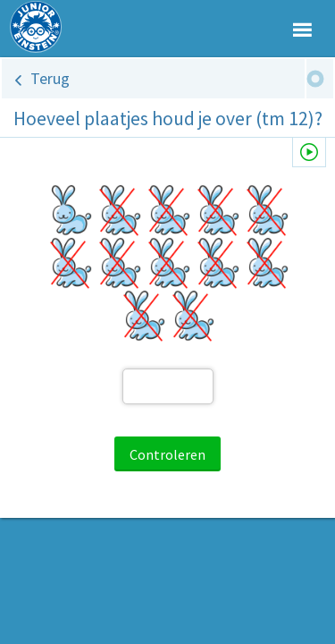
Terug (50, 78)
